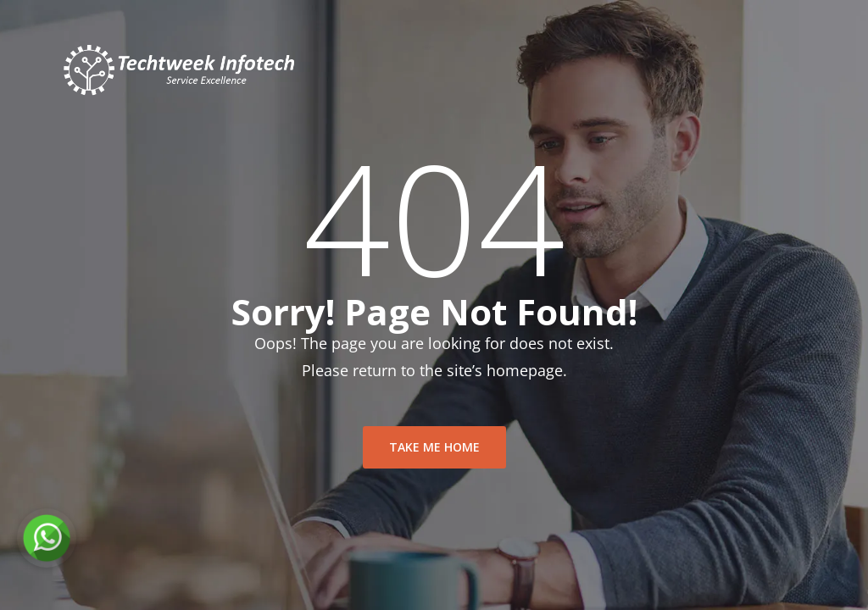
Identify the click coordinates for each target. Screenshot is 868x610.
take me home (434, 447)
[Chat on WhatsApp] (47, 538)
